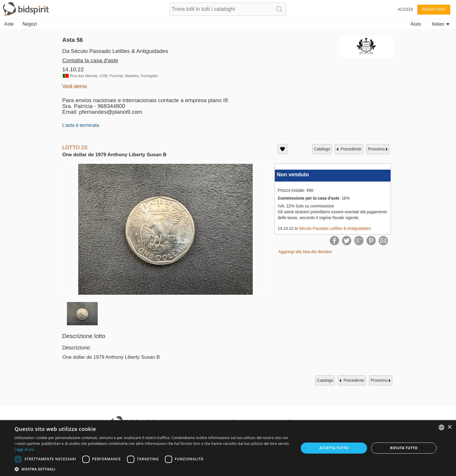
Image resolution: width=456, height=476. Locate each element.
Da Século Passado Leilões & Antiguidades (115, 51)
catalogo (322, 149)
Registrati (434, 9)
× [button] (449, 427)
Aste (9, 24)
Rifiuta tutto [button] (404, 448)
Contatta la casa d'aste (90, 60)
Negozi (30, 24)
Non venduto (293, 175)
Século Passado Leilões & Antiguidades (335, 228)
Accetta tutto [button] (334, 448)
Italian (441, 24)
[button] (152, 469)
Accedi (405, 9)
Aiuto (416, 24)
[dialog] (228, 448)
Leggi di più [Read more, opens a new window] (24, 449)
